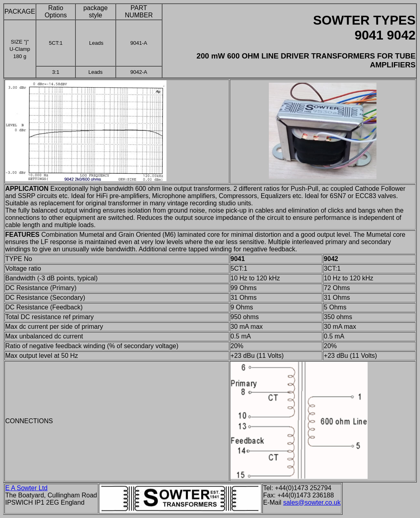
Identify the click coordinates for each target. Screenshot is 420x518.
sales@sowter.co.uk (312, 502)
